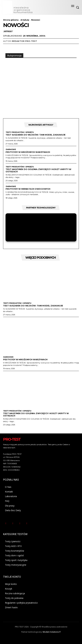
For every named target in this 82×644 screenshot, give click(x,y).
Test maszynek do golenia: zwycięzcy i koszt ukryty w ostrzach (38, 170)
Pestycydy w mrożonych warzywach (28, 152)
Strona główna (11, 20)
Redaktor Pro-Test (24, 41)
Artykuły (25, 20)
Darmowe (11, 149)
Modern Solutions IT (52, 632)
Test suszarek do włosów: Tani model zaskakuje (36, 135)
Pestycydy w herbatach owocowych (28, 189)
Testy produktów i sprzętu (20, 132)
